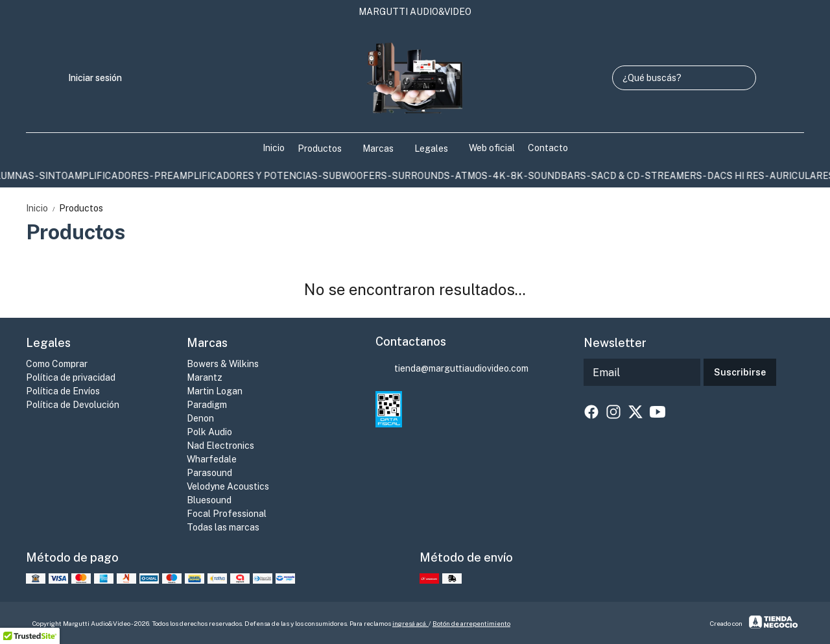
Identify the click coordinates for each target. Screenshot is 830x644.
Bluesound (209, 500)
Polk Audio (209, 432)
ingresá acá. (410, 623)
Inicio (274, 148)
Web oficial (492, 148)
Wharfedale (212, 459)
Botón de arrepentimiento (471, 623)
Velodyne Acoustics (228, 486)
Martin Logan (215, 391)
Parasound (209, 473)
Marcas (385, 149)
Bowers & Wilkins (223, 364)
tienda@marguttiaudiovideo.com (452, 369)
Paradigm (207, 405)
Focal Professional (227, 514)
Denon (200, 418)
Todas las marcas (223, 527)
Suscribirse (740, 372)
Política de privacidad (71, 377)
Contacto (548, 148)
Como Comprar (57, 364)
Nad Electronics (220, 446)
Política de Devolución (73, 405)
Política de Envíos (63, 391)
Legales (438, 149)
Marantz (205, 377)
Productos (326, 149)
